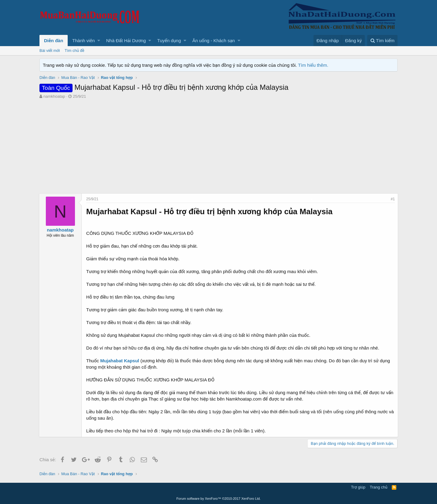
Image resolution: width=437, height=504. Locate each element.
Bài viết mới (50, 51)
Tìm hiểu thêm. (313, 65)
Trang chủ (379, 487)
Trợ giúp (358, 487)
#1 (392, 199)
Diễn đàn (54, 41)
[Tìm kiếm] (382, 41)
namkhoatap (54, 96)
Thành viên (83, 41)
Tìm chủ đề (75, 51)
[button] (99, 41)
